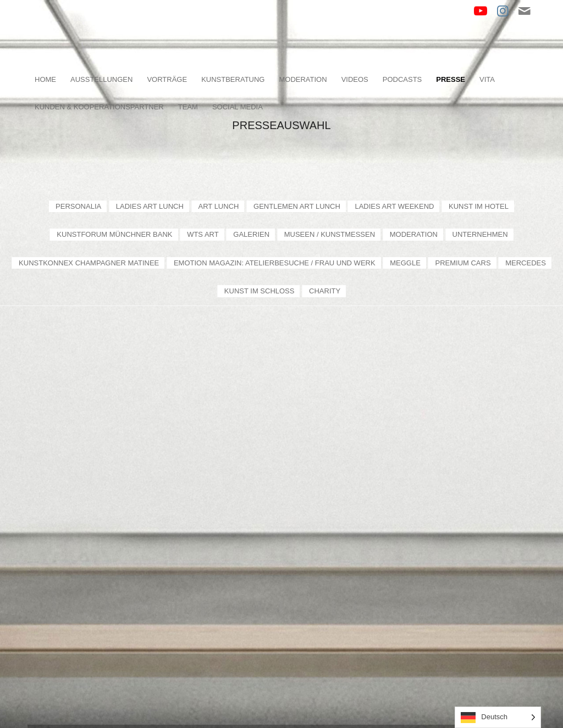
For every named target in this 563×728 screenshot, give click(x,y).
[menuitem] (45, 80)
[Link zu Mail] (525, 11)
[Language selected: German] (498, 717)
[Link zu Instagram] (503, 11)
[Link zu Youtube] (481, 11)
